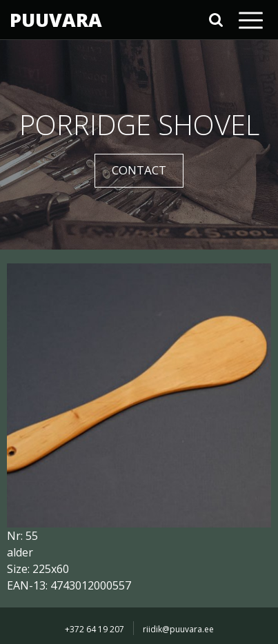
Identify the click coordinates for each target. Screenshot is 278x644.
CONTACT (139, 170)
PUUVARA (56, 20)
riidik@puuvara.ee (178, 629)
